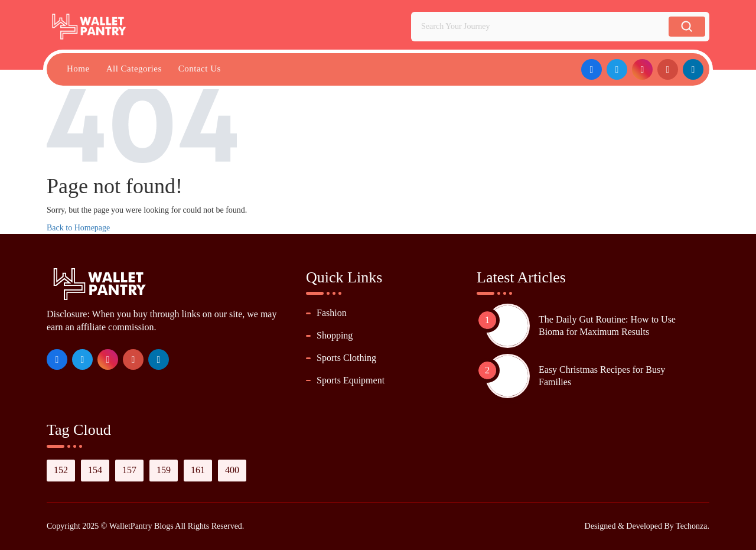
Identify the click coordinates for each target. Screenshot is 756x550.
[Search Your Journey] (542, 27)
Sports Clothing (346, 358)
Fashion (332, 313)
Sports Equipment (351, 380)
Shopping (335, 335)
